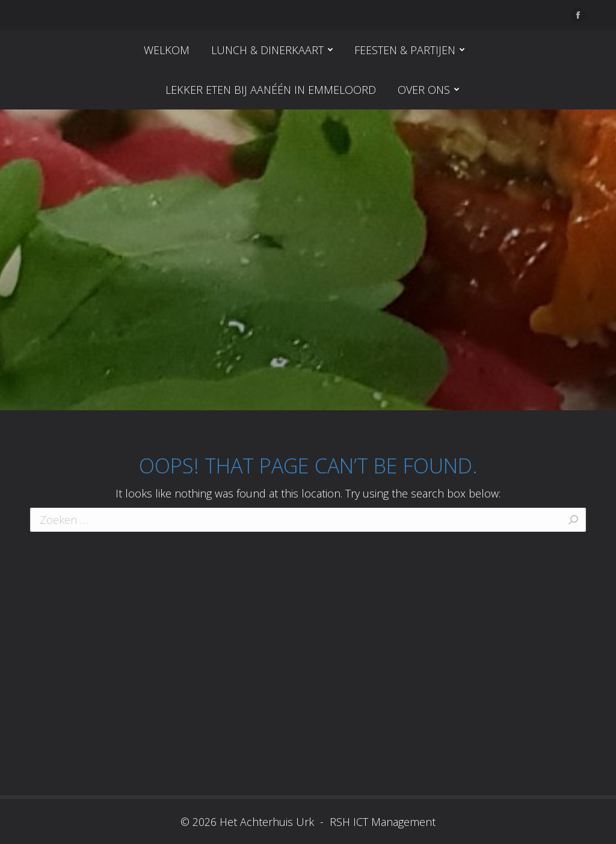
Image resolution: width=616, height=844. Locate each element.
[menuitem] (167, 50)
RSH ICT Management (381, 822)
